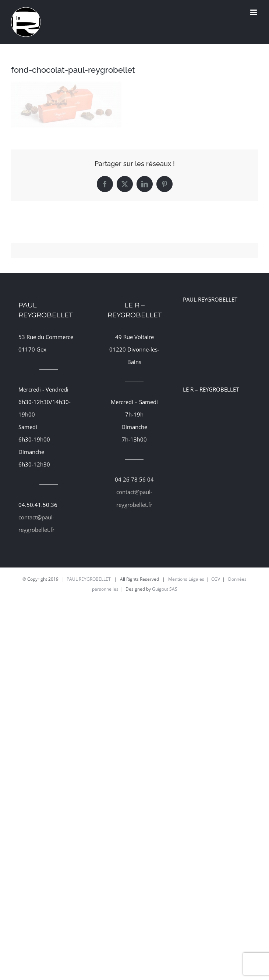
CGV (216, 579)
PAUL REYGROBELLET (89, 579)
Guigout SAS (165, 589)
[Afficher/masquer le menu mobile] (254, 12)
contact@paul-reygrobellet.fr (36, 523)
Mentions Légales (186, 579)
